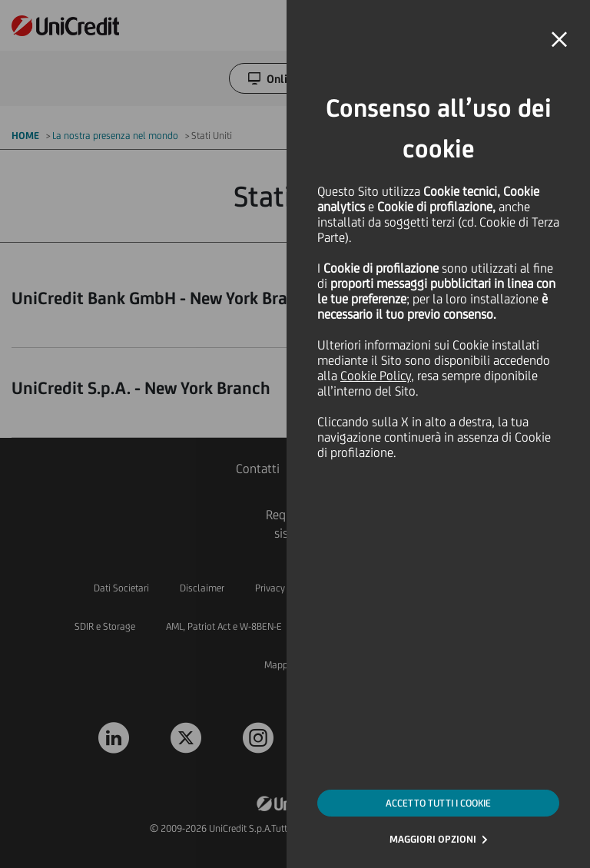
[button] (559, 40)
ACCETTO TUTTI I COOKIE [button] (438, 803)
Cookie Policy (376, 376)
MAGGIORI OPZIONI (433, 839)
